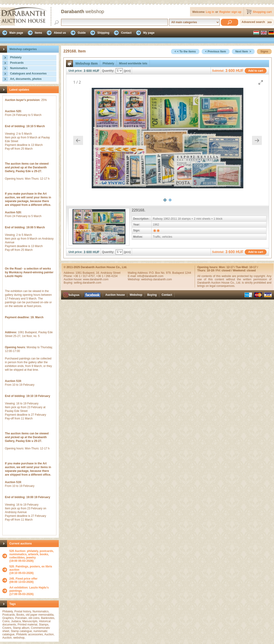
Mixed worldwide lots (133, 63)
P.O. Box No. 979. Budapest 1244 (170, 273)
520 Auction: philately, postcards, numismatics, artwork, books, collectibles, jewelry (32, 554)
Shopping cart (262, 12)
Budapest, (89, 273)
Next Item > (243, 52)
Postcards (17, 63)
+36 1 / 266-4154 (107, 276)
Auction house (115, 295)
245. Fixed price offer (23, 579)
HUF (96, 71)
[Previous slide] (78, 140)
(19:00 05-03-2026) (33, 556)
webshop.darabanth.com (156, 279)
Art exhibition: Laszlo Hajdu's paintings (29, 589)
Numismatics (19, 68)
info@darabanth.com (150, 276)
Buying (152, 295)
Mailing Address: (138, 273)
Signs (264, 52)
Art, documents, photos (26, 79)
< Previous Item (216, 52)
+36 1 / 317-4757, (85, 276)
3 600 (88, 71)
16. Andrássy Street (108, 273)
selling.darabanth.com (87, 283)
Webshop (136, 295)
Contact (167, 295)
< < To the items (185, 52)
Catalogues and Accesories (28, 74)
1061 (79, 273)
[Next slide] (257, 140)
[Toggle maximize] (261, 82)
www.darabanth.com (96, 279)
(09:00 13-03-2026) (23, 580)
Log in (210, 12)
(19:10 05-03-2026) (33, 570)
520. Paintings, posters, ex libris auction (31, 568)
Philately (16, 57)
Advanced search (253, 22)
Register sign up (230, 12)
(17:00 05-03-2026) (33, 591)
